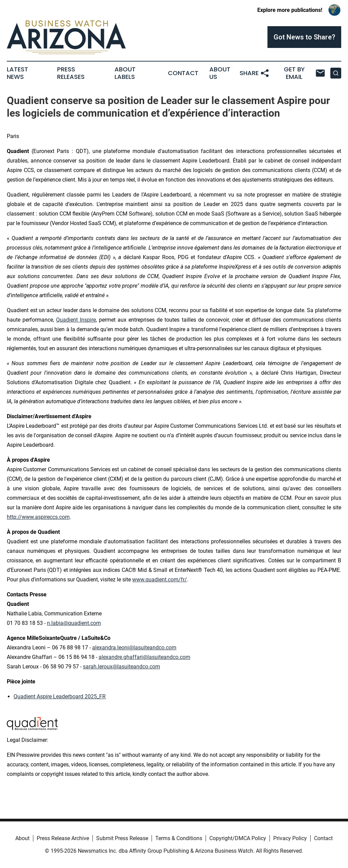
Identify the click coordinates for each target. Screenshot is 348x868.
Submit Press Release (122, 838)
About (22, 838)
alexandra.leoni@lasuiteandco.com (134, 648)
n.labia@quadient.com (74, 623)
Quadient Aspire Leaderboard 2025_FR (60, 696)
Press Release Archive (63, 838)
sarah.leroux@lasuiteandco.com (121, 667)
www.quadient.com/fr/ (160, 580)
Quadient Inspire (76, 320)
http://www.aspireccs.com (38, 517)
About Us (220, 73)
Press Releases (71, 73)
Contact (183, 73)
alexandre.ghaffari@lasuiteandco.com (144, 657)
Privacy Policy (290, 838)
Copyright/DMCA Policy (238, 838)
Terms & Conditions (179, 838)
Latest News (18, 73)
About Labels (125, 73)
